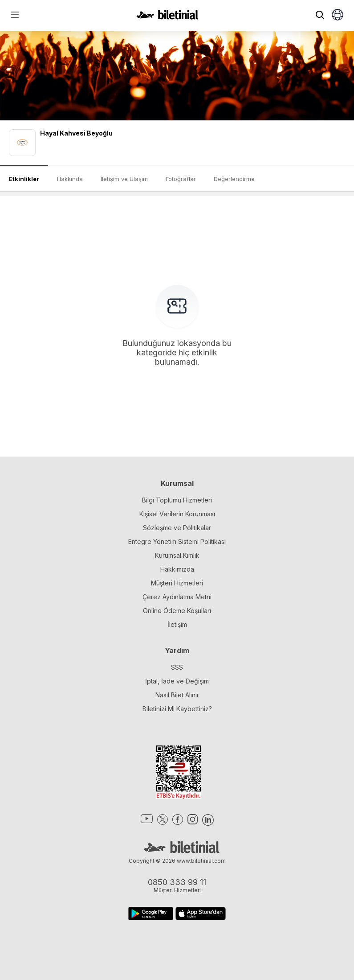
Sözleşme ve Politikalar (177, 528)
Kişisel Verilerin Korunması (177, 514)
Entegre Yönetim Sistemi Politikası (177, 541)
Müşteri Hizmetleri (177, 583)
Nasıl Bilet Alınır (177, 695)
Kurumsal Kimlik (177, 555)
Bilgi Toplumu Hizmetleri (177, 500)
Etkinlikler (24, 179)
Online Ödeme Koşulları (177, 611)
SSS (177, 667)
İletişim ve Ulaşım (124, 179)
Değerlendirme (234, 179)
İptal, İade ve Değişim (177, 681)
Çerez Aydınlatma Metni (177, 597)
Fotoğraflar (181, 179)
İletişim (177, 624)
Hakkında (70, 179)
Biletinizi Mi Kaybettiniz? (177, 709)
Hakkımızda (177, 569)
